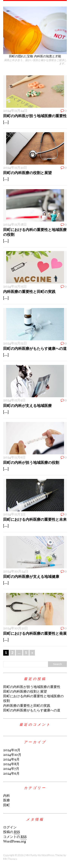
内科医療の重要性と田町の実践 (29, 291)
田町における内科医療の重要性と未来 (35, 519)
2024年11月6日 (14, 458)
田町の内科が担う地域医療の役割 (31, 462)
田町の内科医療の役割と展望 (27, 173)
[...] (6, 122)
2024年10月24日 (16, 572)
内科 (7, 796)
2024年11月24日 (15, 111)
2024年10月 (12, 755)
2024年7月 (11, 769)
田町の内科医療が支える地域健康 (31, 576)
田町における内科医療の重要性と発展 (35, 633)
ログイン (10, 828)
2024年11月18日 (15, 225)
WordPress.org (15, 842)
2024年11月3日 (14, 515)
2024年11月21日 (15, 168)
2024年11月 (12, 750)
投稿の (12, 832)
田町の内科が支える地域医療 (27, 405)
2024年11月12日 (15, 344)
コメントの (15, 837)
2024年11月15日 (15, 287)
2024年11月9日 (14, 401)
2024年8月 (11, 764)
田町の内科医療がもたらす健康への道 (35, 348)
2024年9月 (11, 760)
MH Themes (10, 859)
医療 (7, 801)
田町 (7, 805)
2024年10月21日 (15, 629)
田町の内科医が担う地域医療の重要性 (35, 116)
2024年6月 (11, 774)
